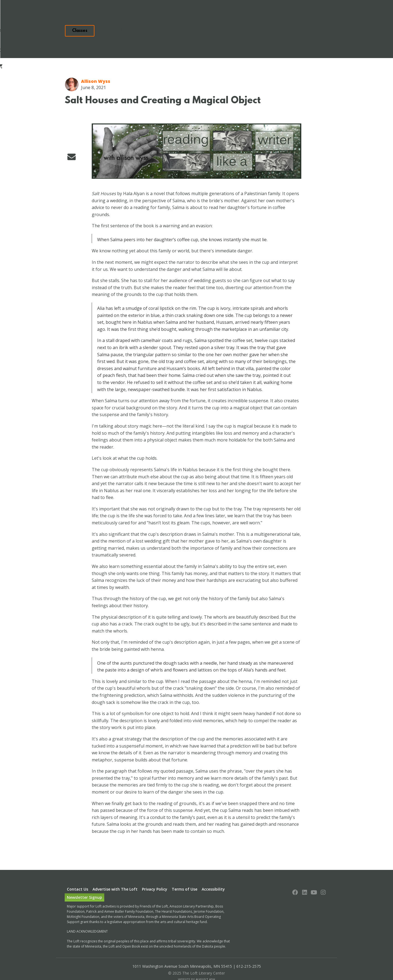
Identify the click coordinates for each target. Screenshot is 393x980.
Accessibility (213, 867)
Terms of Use (184, 867)
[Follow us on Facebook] (295, 871)
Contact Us (78, 867)
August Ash (205, 958)
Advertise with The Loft (115, 867)
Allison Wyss (96, 59)
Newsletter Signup (84, 875)
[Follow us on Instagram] (323, 871)
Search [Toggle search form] (369, 16)
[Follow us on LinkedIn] (305, 871)
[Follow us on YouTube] (314, 871)
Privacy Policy (155, 867)
